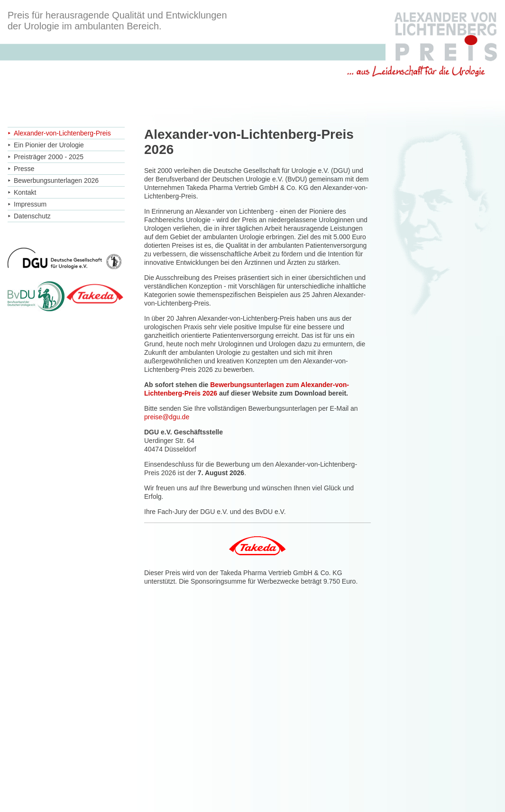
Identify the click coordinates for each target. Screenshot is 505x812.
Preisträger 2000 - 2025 (49, 157)
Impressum (30, 204)
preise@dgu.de (167, 417)
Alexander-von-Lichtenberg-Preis (62, 133)
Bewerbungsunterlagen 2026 (56, 180)
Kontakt (25, 192)
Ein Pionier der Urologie (49, 145)
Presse (24, 169)
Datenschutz (32, 216)
